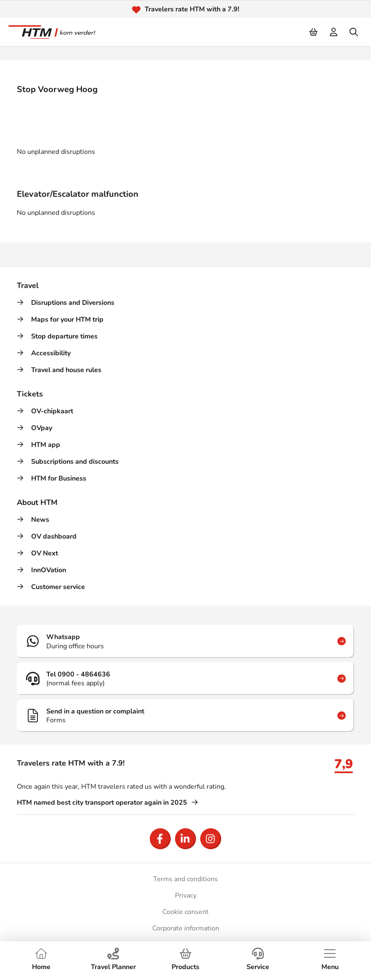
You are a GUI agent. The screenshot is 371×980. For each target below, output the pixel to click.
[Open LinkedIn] (185, 839)
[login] (334, 32)
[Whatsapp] (185, 641)
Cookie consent (185, 912)
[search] (354, 32)
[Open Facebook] (160, 839)
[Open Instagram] (211, 839)
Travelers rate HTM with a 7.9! (192, 9)
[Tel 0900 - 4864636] (185, 679)
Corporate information (186, 928)
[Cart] (314, 32)
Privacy (186, 895)
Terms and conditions (185, 879)
